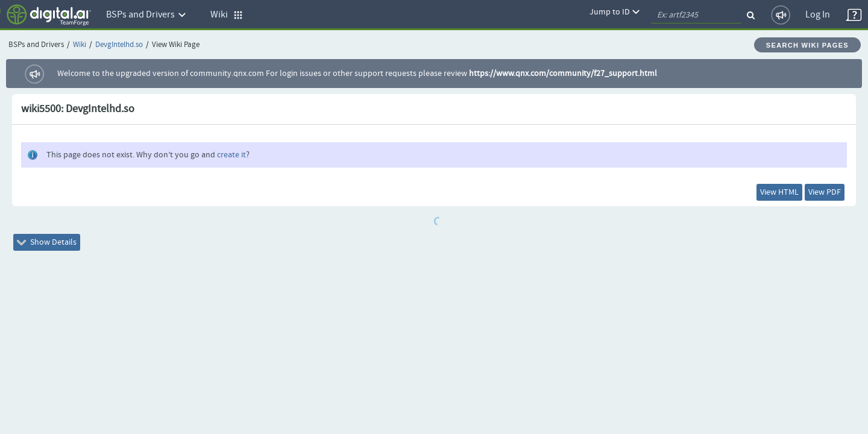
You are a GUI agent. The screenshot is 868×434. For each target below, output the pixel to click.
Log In (818, 15)
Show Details (55, 250)
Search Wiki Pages (807, 45)
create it (231, 155)
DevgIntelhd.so (119, 45)
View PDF (816, 195)
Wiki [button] (227, 15)
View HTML (754, 195)
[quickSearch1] (696, 15)
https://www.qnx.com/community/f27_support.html (563, 74)
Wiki (80, 45)
